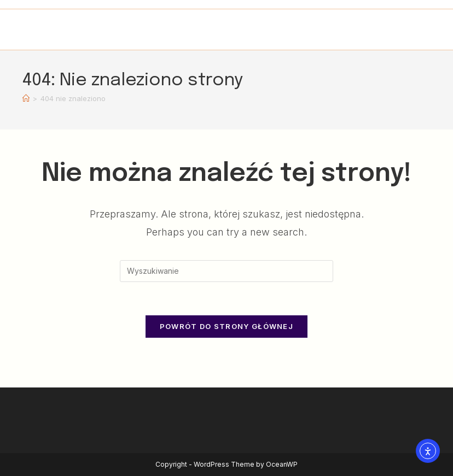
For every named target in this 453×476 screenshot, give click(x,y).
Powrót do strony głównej (226, 326)
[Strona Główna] (26, 98)
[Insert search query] (226, 271)
